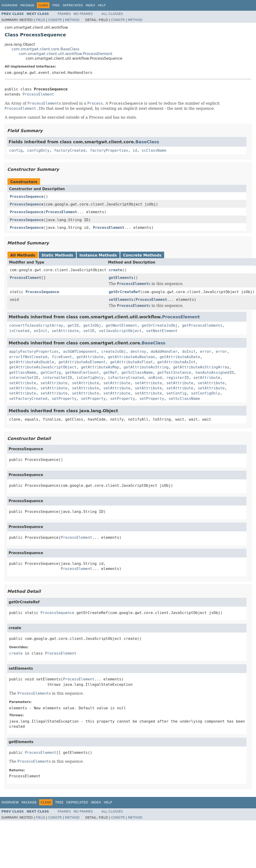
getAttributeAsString (146, 367)
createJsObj (114, 352)
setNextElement (162, 331)
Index (90, 5)
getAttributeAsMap (100, 367)
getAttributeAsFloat (131, 362)
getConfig (51, 372)
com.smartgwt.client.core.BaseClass (45, 49)
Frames (64, 14)
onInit (41, 331)
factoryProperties (109, 150)
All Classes (112, 14)
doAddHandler (164, 352)
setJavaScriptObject (120, 331)
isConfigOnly (90, 378)
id (135, 150)
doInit (189, 352)
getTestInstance (174, 372)
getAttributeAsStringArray (201, 367)
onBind (155, 378)
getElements (121, 278)
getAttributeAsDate (180, 357)
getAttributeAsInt (176, 362)
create (115, 270)
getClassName (23, 372)
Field (41, 20)
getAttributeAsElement (82, 362)
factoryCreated (70, 150)
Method (72, 20)
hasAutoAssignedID (215, 372)
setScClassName (184, 399)
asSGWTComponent (80, 352)
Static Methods (57, 255)
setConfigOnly (206, 393)
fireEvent (62, 357)
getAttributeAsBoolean (131, 357)
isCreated (19, 331)
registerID (177, 378)
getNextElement (121, 325)
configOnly (38, 150)
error (206, 352)
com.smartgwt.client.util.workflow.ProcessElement (66, 54)
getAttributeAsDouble (32, 362)
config (16, 150)
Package (27, 5)
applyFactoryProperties (34, 352)
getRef (110, 372)
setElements (121, 300)
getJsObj (92, 325)
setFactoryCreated (28, 399)
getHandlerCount (82, 372)
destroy (138, 352)
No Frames (83, 14)
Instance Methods (98, 255)
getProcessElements (202, 325)
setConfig (176, 393)
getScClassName (137, 372)
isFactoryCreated (126, 378)
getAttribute (90, 357)
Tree (56, 5)
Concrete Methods (142, 255)
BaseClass (147, 142)
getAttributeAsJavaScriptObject (43, 367)
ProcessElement (38, 94)
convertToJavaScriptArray (36, 325)
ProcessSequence (27, 197)
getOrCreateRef (124, 292)
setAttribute (65, 331)
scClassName (154, 150)
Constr (55, 20)
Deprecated (73, 5)
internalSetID (24, 378)
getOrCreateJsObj (159, 325)
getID (73, 325)
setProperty (64, 399)
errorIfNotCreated (28, 357)
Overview (9, 5)
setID (89, 331)
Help (102, 5)
